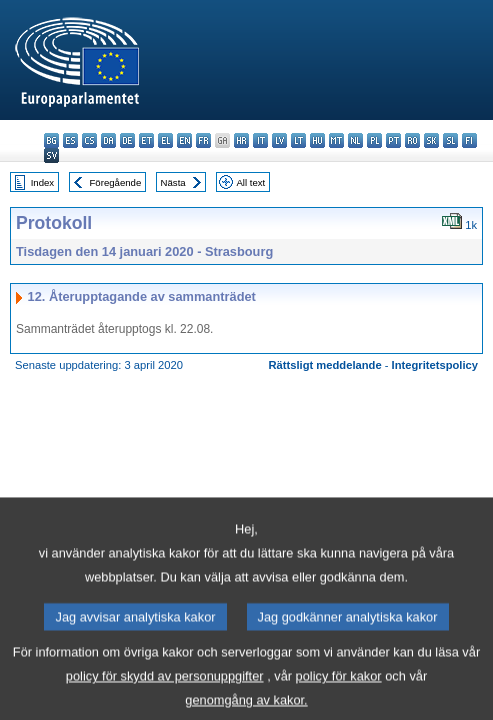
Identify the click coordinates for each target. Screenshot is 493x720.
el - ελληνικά (165, 140)
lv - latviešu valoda (279, 140)
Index (42, 182)
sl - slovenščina (450, 140)
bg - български (51, 140)
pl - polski (374, 140)
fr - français (203, 140)
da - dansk (108, 140)
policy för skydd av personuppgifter (165, 693)
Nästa (173, 182)
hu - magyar (317, 140)
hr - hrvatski (241, 140)
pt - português (393, 140)
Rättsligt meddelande (324, 365)
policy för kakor (339, 693)
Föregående (116, 182)
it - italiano (260, 140)
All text (250, 182)
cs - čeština (89, 140)
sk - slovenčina (431, 140)
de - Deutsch (127, 140)
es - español (70, 140)
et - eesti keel (146, 140)
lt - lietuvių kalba (298, 140)
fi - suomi (469, 140)
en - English (184, 140)
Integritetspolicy (435, 365)
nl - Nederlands (355, 140)
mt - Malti (336, 140)
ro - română (412, 140)
